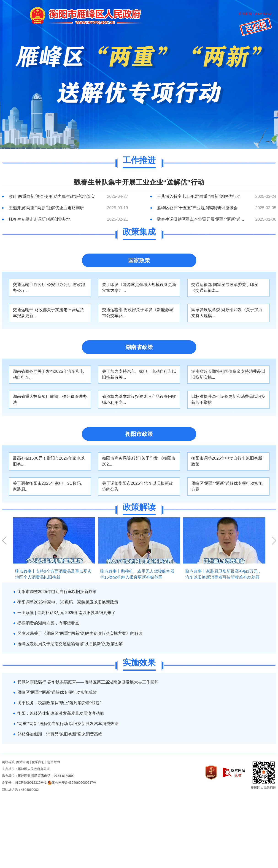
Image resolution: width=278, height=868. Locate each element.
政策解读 (139, 507)
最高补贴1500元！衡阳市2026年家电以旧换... (49, 461)
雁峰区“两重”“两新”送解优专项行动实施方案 (227, 486)
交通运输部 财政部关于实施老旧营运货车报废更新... (48, 313)
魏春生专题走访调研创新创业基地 (40, 219)
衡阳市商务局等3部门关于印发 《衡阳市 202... (139, 461)
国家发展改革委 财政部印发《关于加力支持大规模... (227, 313)
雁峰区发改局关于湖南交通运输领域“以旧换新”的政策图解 (70, 644)
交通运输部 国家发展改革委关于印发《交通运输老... (225, 288)
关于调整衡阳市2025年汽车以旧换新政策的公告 (138, 486)
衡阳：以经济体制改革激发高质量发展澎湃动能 (61, 713)
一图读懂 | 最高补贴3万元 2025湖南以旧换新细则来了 (67, 613)
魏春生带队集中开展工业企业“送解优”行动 (139, 182)
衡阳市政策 (139, 434)
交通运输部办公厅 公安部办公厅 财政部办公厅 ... (49, 288)
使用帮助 (54, 762)
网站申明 (23, 762)
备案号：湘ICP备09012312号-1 (24, 783)
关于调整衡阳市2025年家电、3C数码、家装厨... (49, 486)
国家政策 (139, 260)
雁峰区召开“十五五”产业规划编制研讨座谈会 (197, 208)
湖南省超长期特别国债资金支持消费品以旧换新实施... (228, 374)
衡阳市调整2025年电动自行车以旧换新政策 (227, 461)
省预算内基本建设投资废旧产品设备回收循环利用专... (139, 400)
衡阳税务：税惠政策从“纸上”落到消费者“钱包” (59, 703)
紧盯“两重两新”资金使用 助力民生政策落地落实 (52, 196)
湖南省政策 (139, 347)
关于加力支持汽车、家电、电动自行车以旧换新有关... (139, 374)
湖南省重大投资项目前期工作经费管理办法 (50, 400)
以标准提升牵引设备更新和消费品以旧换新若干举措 (228, 400)
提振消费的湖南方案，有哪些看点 (48, 623)
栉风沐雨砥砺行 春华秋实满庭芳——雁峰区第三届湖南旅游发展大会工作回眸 (88, 682)
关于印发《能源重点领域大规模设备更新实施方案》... (139, 288)
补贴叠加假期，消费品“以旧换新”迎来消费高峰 (60, 734)
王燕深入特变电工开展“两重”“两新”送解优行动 (199, 196)
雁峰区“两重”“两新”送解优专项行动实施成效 (57, 692)
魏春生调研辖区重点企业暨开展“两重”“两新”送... (201, 219)
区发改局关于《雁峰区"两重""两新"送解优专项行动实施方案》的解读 (80, 633)
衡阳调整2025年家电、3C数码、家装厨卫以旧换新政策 (68, 602)
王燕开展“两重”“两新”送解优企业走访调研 (46, 208)
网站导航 (8, 762)
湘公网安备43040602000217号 (72, 783)
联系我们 (38, 762)
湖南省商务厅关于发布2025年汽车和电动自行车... (48, 374)
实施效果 (139, 663)
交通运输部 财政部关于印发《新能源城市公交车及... (138, 313)
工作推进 (139, 160)
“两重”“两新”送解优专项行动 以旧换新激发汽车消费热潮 (68, 724)
